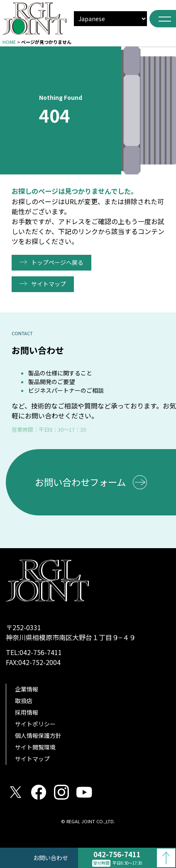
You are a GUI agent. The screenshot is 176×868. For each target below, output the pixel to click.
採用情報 (27, 712)
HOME (9, 42)
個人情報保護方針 (38, 735)
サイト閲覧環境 (35, 747)
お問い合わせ (51, 858)
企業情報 (27, 689)
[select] (110, 19)
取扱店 (24, 701)
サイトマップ (49, 284)
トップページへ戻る (57, 262)
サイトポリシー (35, 724)
